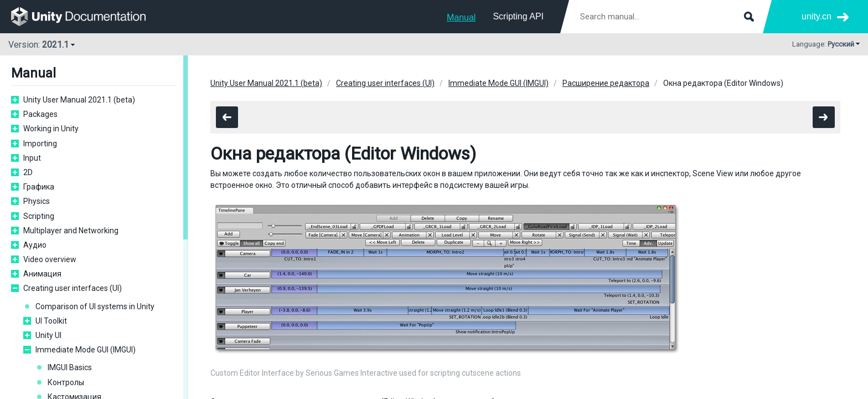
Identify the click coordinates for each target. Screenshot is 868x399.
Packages (40, 114)
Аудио (35, 245)
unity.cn (817, 16)
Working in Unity (51, 129)
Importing (40, 144)
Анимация (42, 274)
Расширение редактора (606, 83)
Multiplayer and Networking (71, 231)
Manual (461, 17)
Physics (37, 201)
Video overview (50, 259)
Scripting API (518, 16)
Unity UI (48, 335)
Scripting (39, 216)
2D (28, 172)
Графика (39, 187)
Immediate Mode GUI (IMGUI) (86, 350)
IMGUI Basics (70, 367)
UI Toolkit (51, 321)
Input (32, 158)
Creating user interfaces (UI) (73, 288)
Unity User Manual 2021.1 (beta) (79, 100)
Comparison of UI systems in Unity (95, 306)
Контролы (66, 382)
